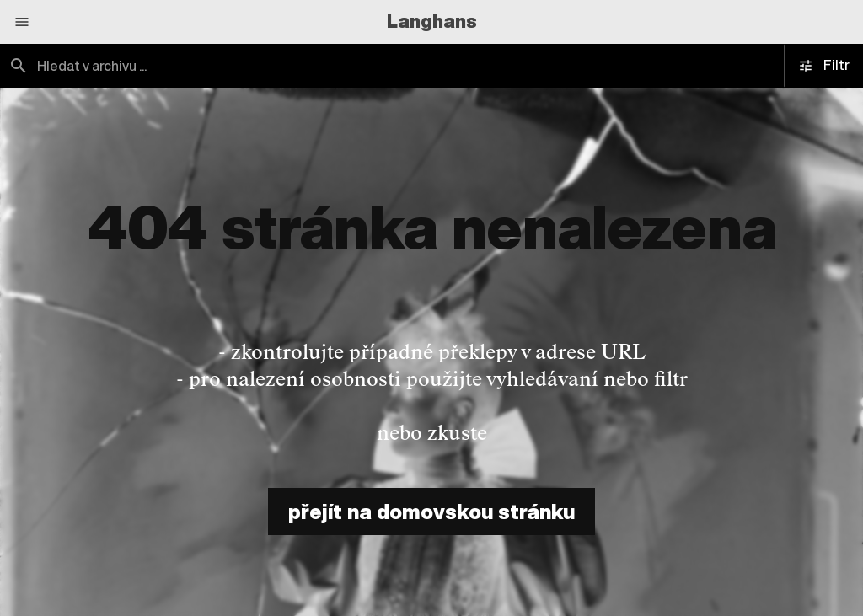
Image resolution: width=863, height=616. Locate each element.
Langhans (432, 21)
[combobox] (216, 66)
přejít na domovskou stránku (431, 512)
